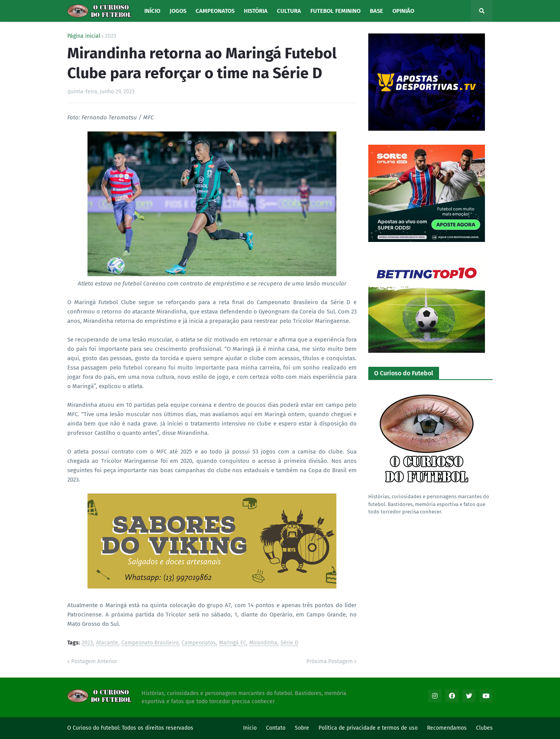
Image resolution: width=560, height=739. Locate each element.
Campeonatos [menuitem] (215, 11)
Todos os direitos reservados (157, 728)
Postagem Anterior (94, 661)
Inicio (250, 728)
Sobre (302, 728)
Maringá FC (233, 643)
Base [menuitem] (376, 11)
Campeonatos (199, 643)
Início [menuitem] (152, 11)
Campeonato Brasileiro (150, 643)
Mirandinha (263, 643)
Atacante (107, 643)
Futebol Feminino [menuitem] (335, 11)
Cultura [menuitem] (289, 11)
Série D (289, 643)
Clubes (484, 728)
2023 (111, 36)
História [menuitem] (256, 11)
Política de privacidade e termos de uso (368, 728)
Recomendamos (447, 728)
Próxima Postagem (330, 661)
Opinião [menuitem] (403, 11)
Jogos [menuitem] (178, 11)
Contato (276, 728)
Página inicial (84, 36)
